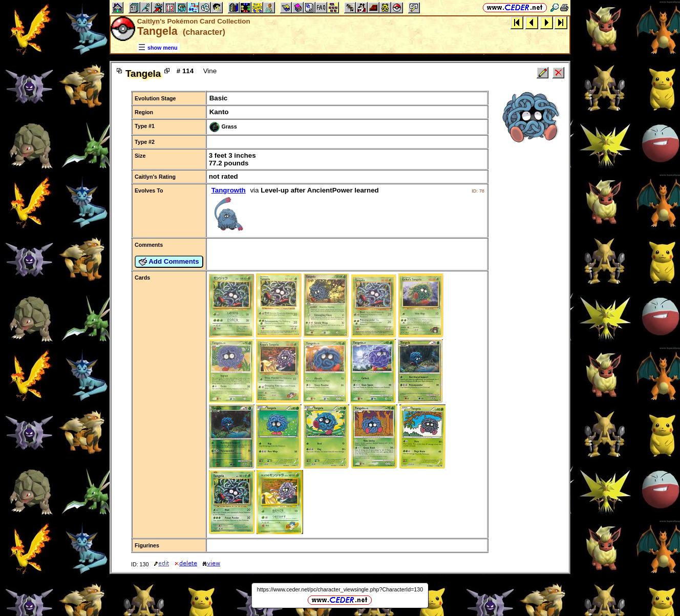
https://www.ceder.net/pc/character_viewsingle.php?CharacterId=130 (340, 589)
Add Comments (169, 262)
